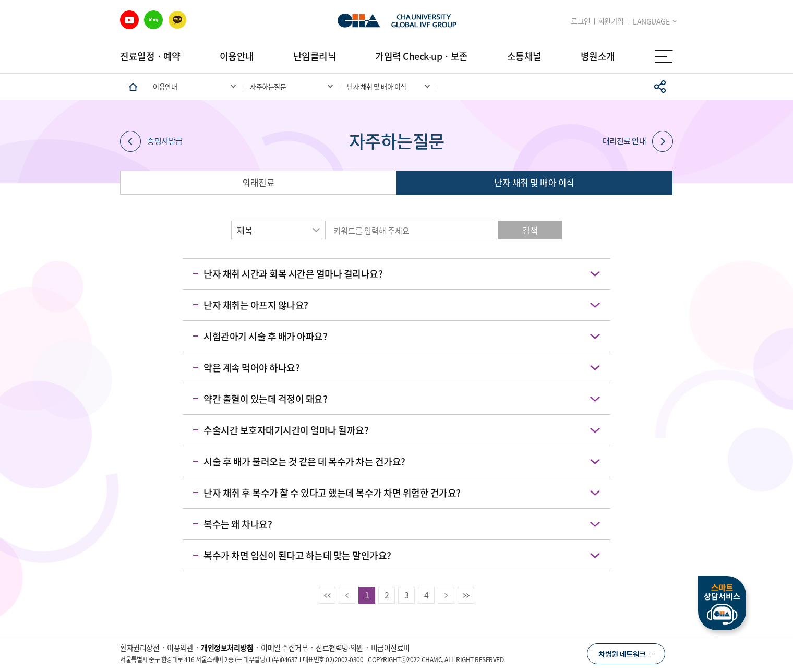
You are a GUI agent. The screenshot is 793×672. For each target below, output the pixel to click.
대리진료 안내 (638, 141)
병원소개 (598, 56)
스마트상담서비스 (722, 603)
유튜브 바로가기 (129, 20)
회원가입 (611, 21)
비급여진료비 (391, 647)
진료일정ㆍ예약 (150, 56)
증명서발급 (151, 141)
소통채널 (524, 56)
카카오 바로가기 (177, 20)
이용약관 (180, 647)
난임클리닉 (315, 56)
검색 (530, 230)
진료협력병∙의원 (339, 647)
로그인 (581, 21)
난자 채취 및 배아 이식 (534, 182)
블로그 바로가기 (153, 20)
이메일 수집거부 (284, 647)
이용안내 (237, 56)
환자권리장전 (140, 647)
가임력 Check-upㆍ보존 (422, 56)
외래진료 (258, 182)
